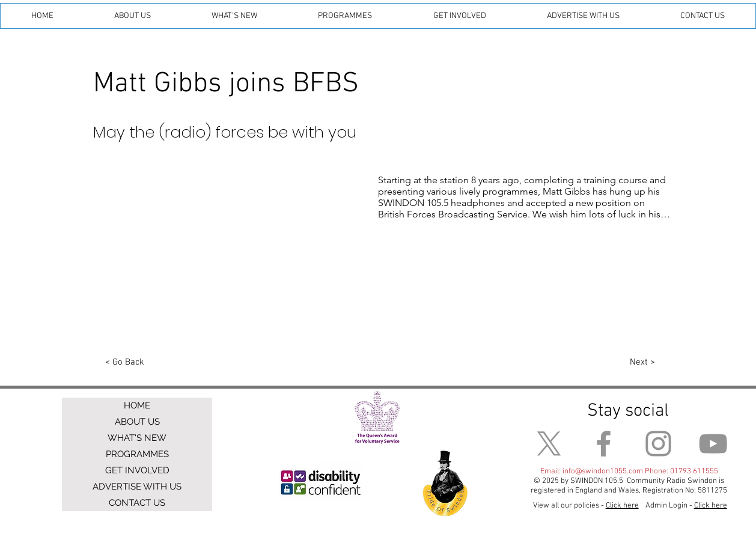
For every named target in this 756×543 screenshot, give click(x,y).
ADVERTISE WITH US (137, 487)
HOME (137, 405)
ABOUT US (137, 422)
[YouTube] (713, 444)
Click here (711, 506)
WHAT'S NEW (137, 438)
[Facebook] (604, 444)
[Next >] (642, 363)
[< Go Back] (124, 363)
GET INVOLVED (137, 470)
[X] (549, 444)
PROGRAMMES (137, 454)
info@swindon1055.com (603, 472)
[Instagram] (658, 444)
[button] (132, 16)
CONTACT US (137, 503)
